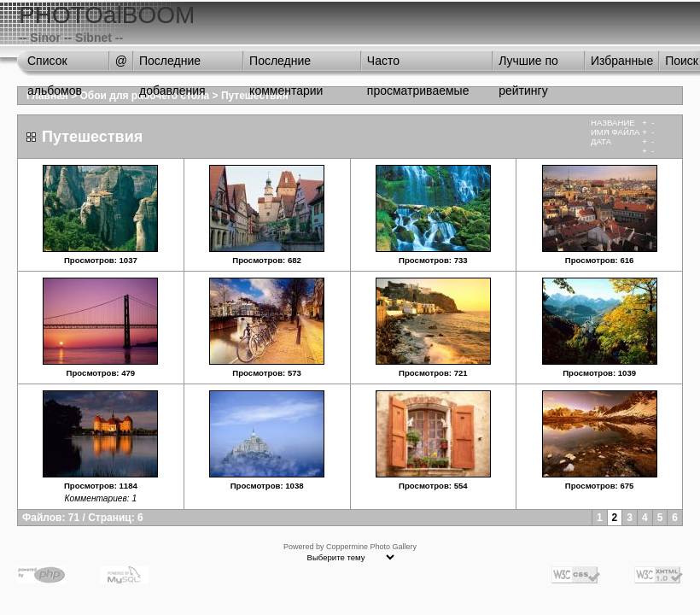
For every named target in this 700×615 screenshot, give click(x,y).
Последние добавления (172, 65)
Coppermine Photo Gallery (371, 547)
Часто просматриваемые (418, 65)
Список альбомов (55, 65)
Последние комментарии (286, 65)
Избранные (622, 61)
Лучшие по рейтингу (528, 65)
